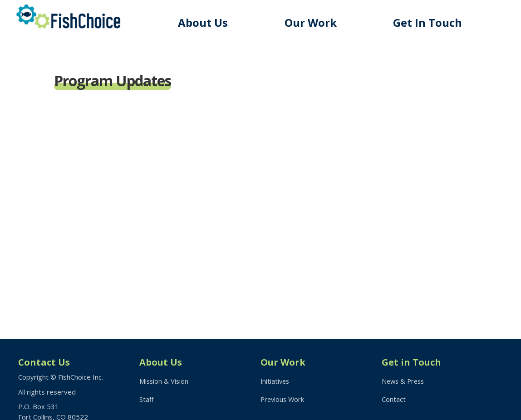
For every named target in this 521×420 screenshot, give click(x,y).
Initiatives (276, 381)
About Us (209, 22)
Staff (147, 400)
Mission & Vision (165, 381)
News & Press (404, 381)
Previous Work (283, 400)
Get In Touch (430, 22)
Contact (394, 400)
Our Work (315, 22)
